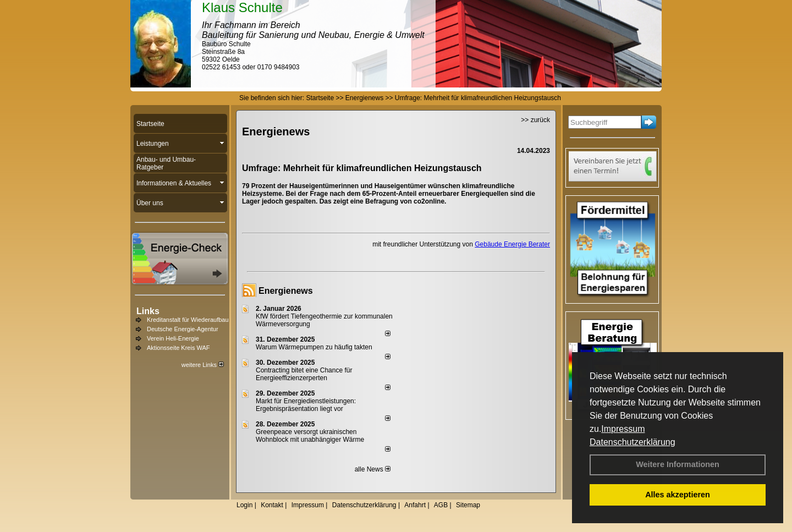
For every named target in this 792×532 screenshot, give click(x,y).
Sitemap (468, 505)
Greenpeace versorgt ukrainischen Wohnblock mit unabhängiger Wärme (310, 436)
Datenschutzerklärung (632, 442)
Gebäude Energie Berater (512, 244)
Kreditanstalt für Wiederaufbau (188, 320)
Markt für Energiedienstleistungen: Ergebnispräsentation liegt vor (306, 405)
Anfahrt (415, 505)
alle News (373, 469)
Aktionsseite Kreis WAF (178, 348)
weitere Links (203, 365)
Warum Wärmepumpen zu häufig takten (314, 347)
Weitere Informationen (678, 464)
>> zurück (535, 120)
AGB (441, 505)
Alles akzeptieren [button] (678, 495)
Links (148, 311)
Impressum (623, 429)
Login (244, 505)
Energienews (286, 291)
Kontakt (272, 505)
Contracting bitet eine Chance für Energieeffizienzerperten (304, 374)
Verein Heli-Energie (173, 338)
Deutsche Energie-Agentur (183, 329)
